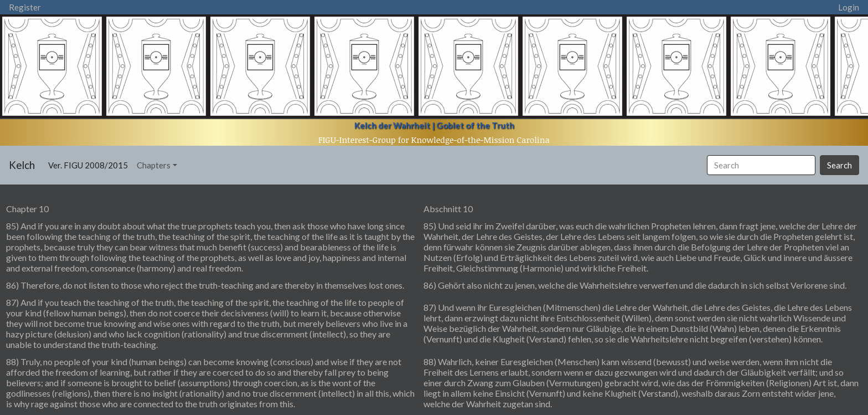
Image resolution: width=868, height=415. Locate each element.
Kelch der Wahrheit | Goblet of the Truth (434, 125)
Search (839, 165)
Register (25, 7)
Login (849, 7)
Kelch (22, 165)
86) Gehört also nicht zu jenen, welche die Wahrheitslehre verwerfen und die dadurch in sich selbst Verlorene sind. (635, 285)
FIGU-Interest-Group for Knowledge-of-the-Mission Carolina (434, 140)
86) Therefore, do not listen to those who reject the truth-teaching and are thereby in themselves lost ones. (205, 285)
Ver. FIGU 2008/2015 (90, 164)
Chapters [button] (154, 165)
